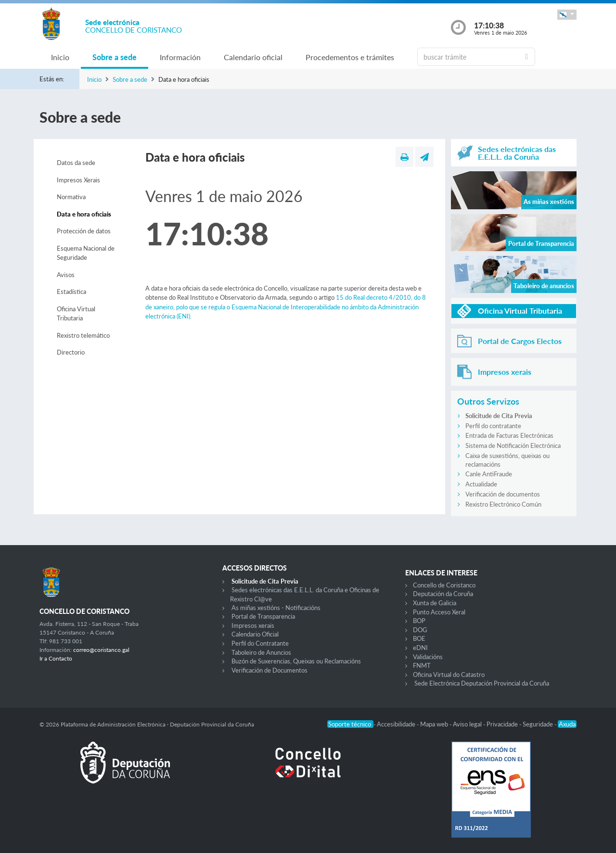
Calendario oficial (253, 57)
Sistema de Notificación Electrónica (513, 446)
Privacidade (503, 724)
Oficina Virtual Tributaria (76, 314)
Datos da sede (76, 163)
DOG (420, 630)
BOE (419, 638)
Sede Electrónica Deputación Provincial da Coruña (482, 683)
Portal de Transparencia (263, 616)
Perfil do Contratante (260, 643)
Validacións (428, 657)
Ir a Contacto (56, 658)
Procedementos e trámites (350, 57)
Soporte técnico (350, 724)
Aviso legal (468, 724)
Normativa (71, 197)
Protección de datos (84, 231)
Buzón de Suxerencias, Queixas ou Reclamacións (296, 661)
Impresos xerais (253, 625)
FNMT (422, 665)
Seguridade (539, 724)
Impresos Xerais (78, 180)
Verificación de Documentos (269, 670)
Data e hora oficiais (84, 214)
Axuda (567, 724)
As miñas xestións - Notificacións (276, 608)
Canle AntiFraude (489, 474)
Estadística (71, 292)
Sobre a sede (115, 57)
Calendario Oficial (255, 634)
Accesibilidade (397, 724)
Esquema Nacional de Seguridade (86, 253)
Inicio (60, 57)
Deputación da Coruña (443, 594)
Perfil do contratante (493, 426)
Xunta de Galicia (435, 603)
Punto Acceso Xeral (439, 612)
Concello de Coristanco (444, 585)
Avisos (66, 275)
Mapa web (435, 724)
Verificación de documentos (503, 494)
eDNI (420, 648)
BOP (419, 621)
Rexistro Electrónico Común (503, 504)
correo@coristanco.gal (101, 650)
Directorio (71, 352)
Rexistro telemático (83, 335)
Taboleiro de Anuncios (261, 652)
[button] (567, 15)
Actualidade (481, 484)
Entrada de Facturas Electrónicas (509, 435)
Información (180, 57)
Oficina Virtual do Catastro (449, 675)
